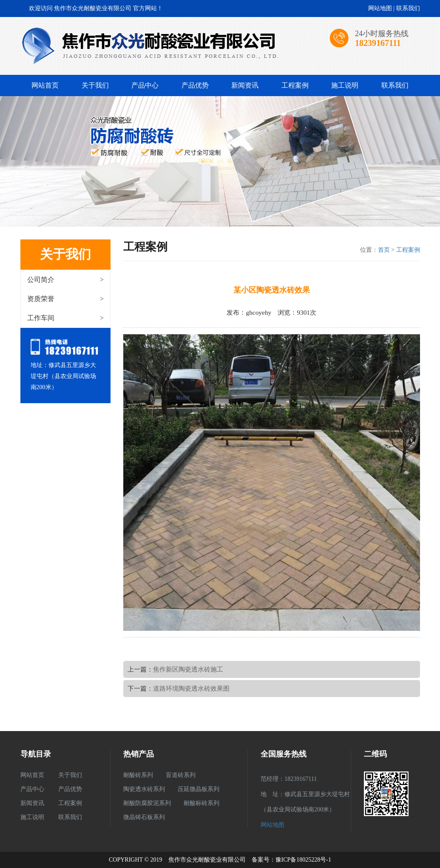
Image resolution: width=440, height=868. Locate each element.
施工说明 (345, 85)
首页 (384, 250)
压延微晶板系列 (199, 789)
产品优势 (195, 85)
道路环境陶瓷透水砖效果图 (191, 688)
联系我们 (408, 8)
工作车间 (66, 318)
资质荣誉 (66, 299)
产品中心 (145, 85)
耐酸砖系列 (138, 775)
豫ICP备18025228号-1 (303, 860)
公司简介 (66, 280)
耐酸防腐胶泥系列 (147, 803)
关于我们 (95, 85)
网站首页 (45, 85)
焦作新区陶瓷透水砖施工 (188, 669)
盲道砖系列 (181, 775)
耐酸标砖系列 (202, 803)
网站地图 (380, 8)
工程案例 (295, 85)
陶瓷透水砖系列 (144, 789)
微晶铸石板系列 (144, 817)
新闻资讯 (245, 85)
